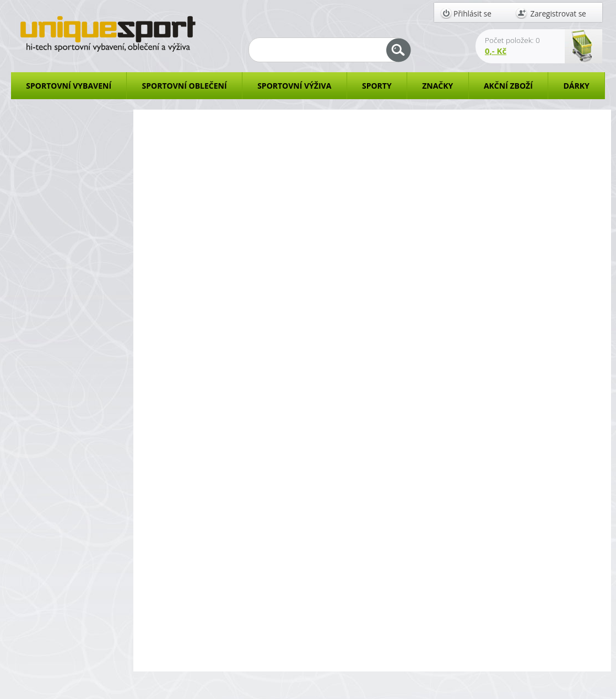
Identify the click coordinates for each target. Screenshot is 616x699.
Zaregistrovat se (558, 13)
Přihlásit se (472, 13)
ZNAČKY (437, 86)
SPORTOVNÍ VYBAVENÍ (69, 86)
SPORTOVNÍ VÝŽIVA (294, 86)
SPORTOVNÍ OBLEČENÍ (185, 86)
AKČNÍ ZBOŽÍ (508, 86)
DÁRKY (576, 86)
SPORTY (377, 86)
